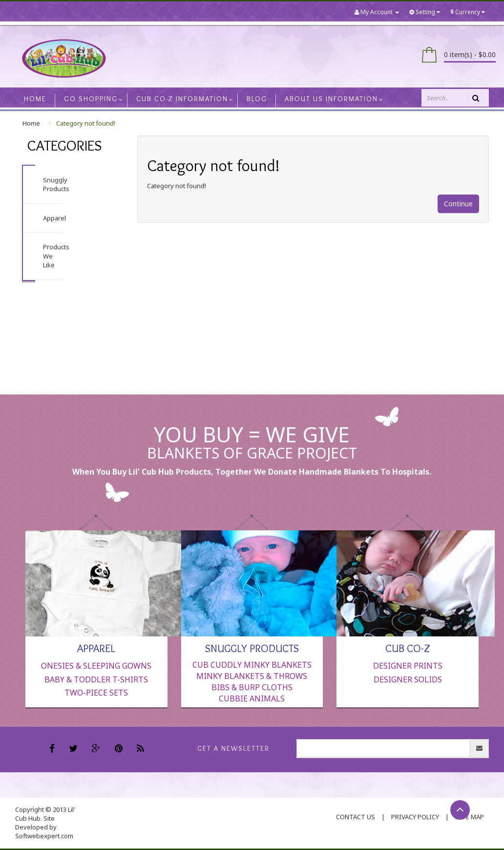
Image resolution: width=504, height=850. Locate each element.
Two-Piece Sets (96, 693)
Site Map (470, 817)
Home (31, 123)
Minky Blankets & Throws (252, 676)
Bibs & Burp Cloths (252, 687)
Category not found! (86, 123)
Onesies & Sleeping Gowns (96, 666)
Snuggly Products (56, 185)
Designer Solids (408, 679)
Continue (458, 204)
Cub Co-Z (408, 648)
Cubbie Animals (252, 698)
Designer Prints (408, 666)
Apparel (54, 218)
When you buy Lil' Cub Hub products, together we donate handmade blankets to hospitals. (252, 472)
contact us (356, 817)
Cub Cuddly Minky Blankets (252, 665)
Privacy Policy (415, 817)
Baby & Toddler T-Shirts (96, 679)
